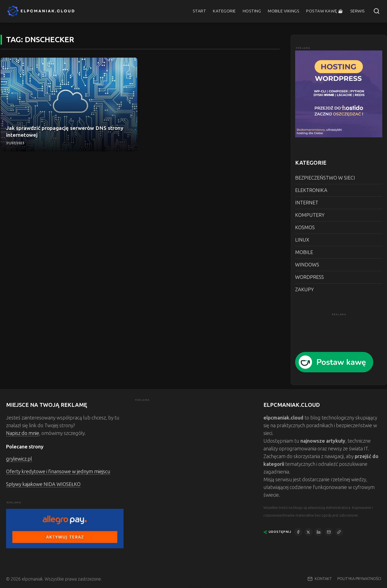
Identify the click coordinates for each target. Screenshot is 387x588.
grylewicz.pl (19, 459)
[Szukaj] (377, 11)
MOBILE (304, 252)
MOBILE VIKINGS (284, 11)
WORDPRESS (309, 277)
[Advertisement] (193, 441)
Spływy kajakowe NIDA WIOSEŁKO (43, 484)
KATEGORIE (224, 11)
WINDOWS (307, 265)
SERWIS (358, 11)
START (200, 11)
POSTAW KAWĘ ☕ (325, 11)
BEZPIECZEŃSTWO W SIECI (325, 178)
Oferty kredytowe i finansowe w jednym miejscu (58, 472)
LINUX (302, 240)
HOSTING (252, 11)
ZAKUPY (304, 290)
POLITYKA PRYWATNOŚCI (359, 579)
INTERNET (307, 203)
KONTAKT (323, 579)
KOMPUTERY (310, 215)
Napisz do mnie (23, 433)
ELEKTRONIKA (311, 190)
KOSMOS (305, 228)
